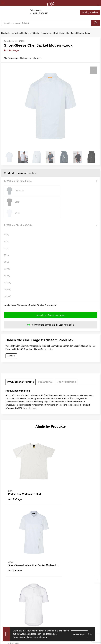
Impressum (57, 620)
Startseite (6, 33)
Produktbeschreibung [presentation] (21, 371)
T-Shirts (35, 33)
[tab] (21, 371)
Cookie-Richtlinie (60, 612)
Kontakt (11, 345)
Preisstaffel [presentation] (45, 371)
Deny (90, 634)
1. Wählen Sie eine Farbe (18, 181)
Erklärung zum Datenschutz (65, 616)
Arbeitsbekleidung (21, 33)
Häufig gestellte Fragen (63, 571)
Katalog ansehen (90, 12)
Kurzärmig (46, 33)
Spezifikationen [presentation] (66, 371)
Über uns (56, 567)
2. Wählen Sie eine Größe (18, 214)
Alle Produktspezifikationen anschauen (23, 58)
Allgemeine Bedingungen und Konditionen (71, 608)
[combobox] (46, 23)
